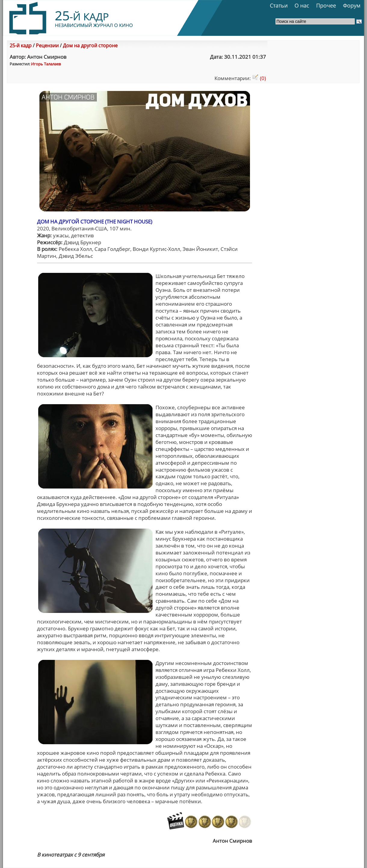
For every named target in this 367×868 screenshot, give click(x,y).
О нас (302, 5)
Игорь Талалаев (46, 64)
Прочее (326, 5)
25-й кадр (21, 45)
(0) (259, 78)
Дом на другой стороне (90, 45)
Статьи (279, 5)
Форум (352, 5)
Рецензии (47, 45)
